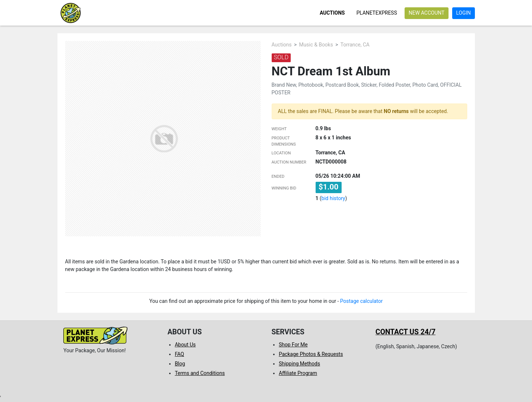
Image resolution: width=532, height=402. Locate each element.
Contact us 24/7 (406, 332)
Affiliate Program (298, 373)
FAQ (179, 354)
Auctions (332, 13)
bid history (333, 198)
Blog (180, 364)
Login (464, 13)
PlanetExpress (377, 13)
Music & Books (316, 45)
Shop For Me (293, 345)
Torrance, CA (355, 45)
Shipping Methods (299, 364)
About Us (185, 345)
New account (427, 13)
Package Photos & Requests (311, 354)
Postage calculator (362, 301)
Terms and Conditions (200, 373)
